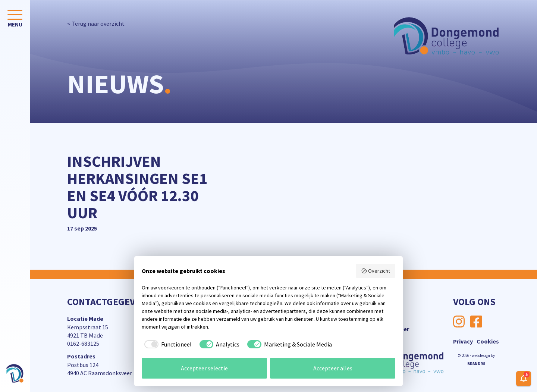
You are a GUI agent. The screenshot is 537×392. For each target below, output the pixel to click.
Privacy (463, 341)
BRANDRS (476, 364)
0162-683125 (83, 344)
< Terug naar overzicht (96, 23)
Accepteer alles (333, 368)
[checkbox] (167, 344)
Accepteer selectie (204, 368)
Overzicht (376, 271)
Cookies (488, 341)
